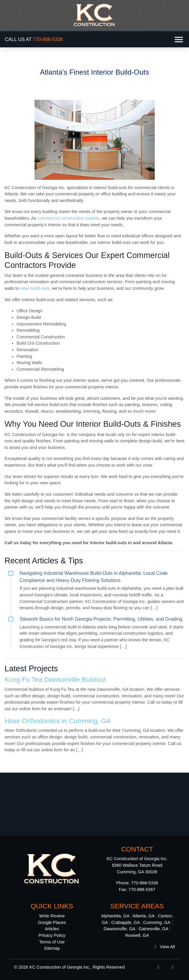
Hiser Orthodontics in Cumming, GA (58, 721)
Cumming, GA (157, 922)
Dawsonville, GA (120, 929)
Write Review (52, 916)
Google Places (52, 922)
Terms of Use (52, 942)
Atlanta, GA (144, 916)
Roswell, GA (137, 935)
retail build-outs (34, 288)
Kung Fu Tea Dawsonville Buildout (55, 680)
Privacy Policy (52, 935)
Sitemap (52, 948)
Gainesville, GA (153, 929)
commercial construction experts (69, 218)
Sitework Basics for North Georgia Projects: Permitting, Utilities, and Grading (101, 619)
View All (165, 947)
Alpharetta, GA (115, 916)
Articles (52, 929)
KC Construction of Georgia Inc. (60, 967)
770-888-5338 (48, 39)
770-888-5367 (142, 889)
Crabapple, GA (125, 922)
